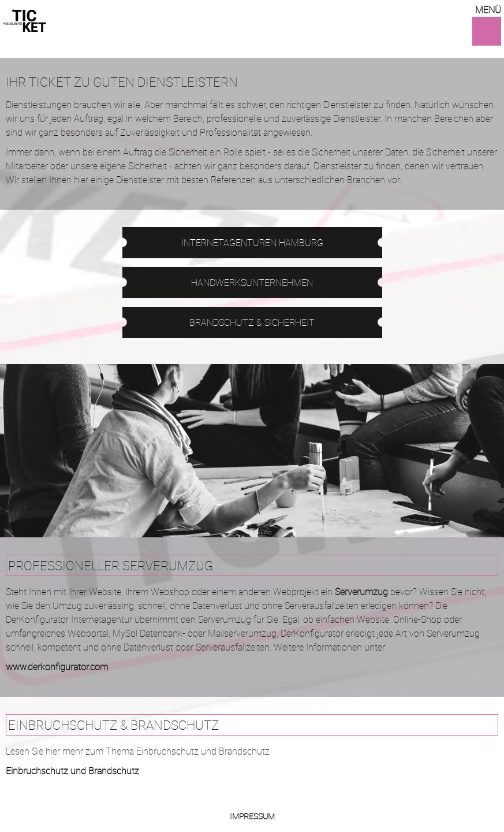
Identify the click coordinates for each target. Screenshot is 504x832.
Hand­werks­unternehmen (252, 283)
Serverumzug (361, 592)
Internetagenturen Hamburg (252, 243)
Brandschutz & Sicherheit (252, 322)
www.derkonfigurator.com (57, 667)
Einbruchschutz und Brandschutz (72, 771)
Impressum (252, 816)
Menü (488, 10)
